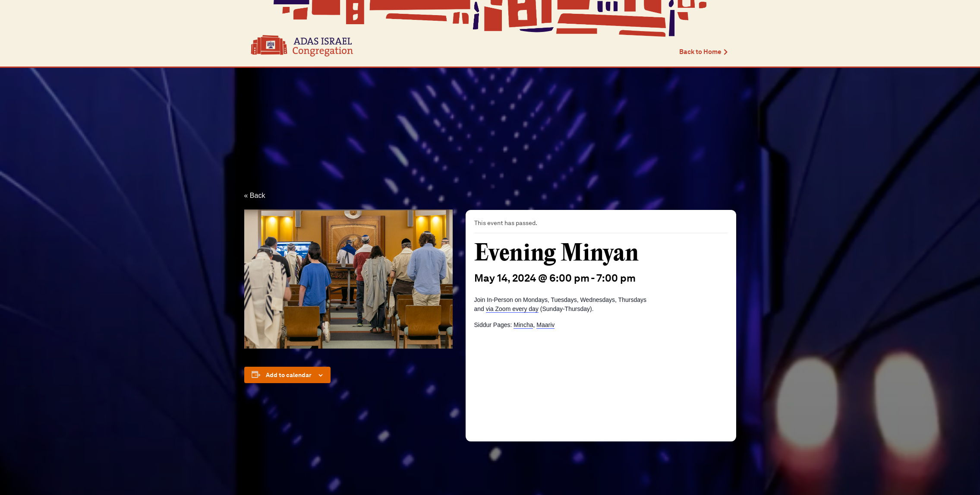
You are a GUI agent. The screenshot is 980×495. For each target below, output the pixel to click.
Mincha (523, 325)
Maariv (545, 325)
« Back (255, 195)
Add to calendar (289, 375)
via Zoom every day (512, 309)
